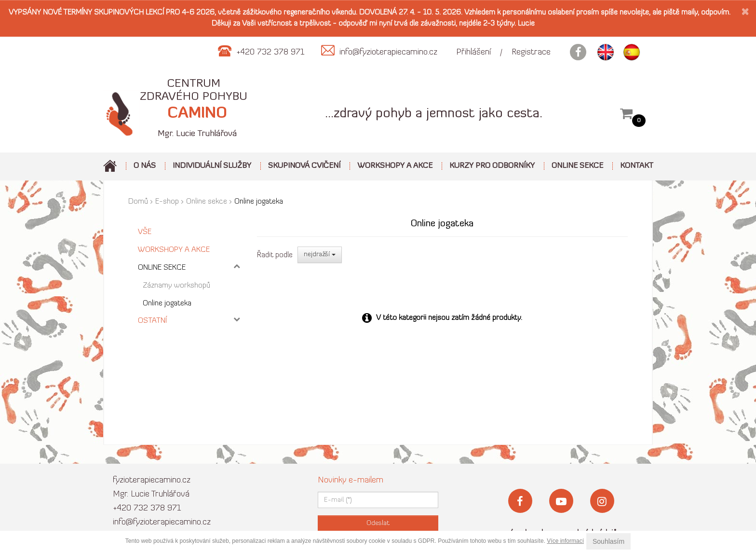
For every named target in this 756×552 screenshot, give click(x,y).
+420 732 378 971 (147, 508)
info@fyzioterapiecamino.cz (162, 522)
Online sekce (207, 202)
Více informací (565, 541)
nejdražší (320, 255)
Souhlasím (608, 541)
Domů (138, 202)
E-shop (167, 202)
